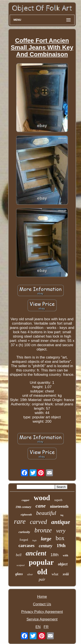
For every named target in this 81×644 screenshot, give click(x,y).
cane (41, 506)
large (46, 539)
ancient (36, 553)
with (66, 555)
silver (30, 574)
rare (20, 521)
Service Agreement (42, 619)
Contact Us (42, 604)
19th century (23, 507)
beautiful (46, 513)
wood (42, 498)
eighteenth (26, 515)
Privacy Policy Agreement (42, 612)
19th (61, 545)
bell (19, 555)
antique (61, 522)
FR (46, 627)
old (42, 572)
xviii (66, 574)
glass (19, 574)
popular (41, 562)
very (61, 531)
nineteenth (59, 506)
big (62, 515)
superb (58, 500)
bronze (43, 530)
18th (55, 555)
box (60, 538)
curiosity (24, 532)
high (35, 540)
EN (38, 627)
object (63, 564)
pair (42, 579)
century (46, 546)
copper (25, 500)
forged (24, 540)
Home (42, 597)
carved (38, 522)
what (55, 574)
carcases (26, 546)
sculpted (21, 565)
